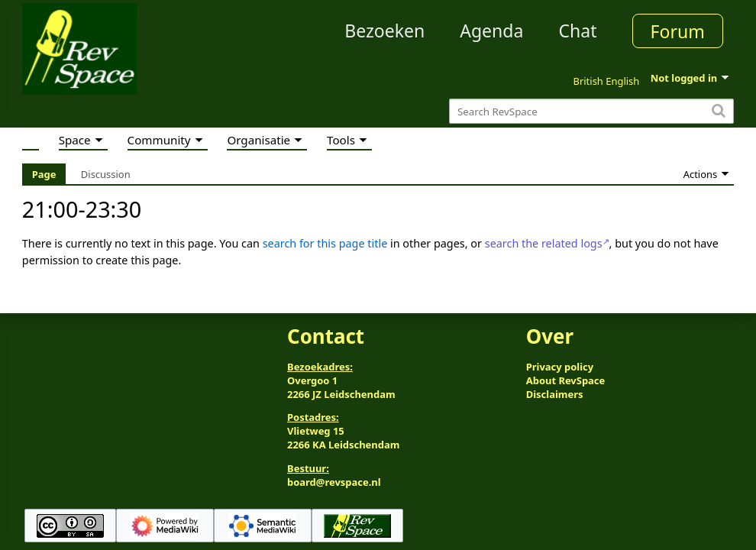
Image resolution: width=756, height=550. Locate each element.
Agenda (491, 31)
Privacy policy (560, 367)
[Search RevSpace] (591, 111)
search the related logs (544, 243)
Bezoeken (384, 31)
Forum (678, 31)
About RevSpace (566, 380)
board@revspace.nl (334, 482)
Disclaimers (555, 394)
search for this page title (325, 243)
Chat (577, 31)
